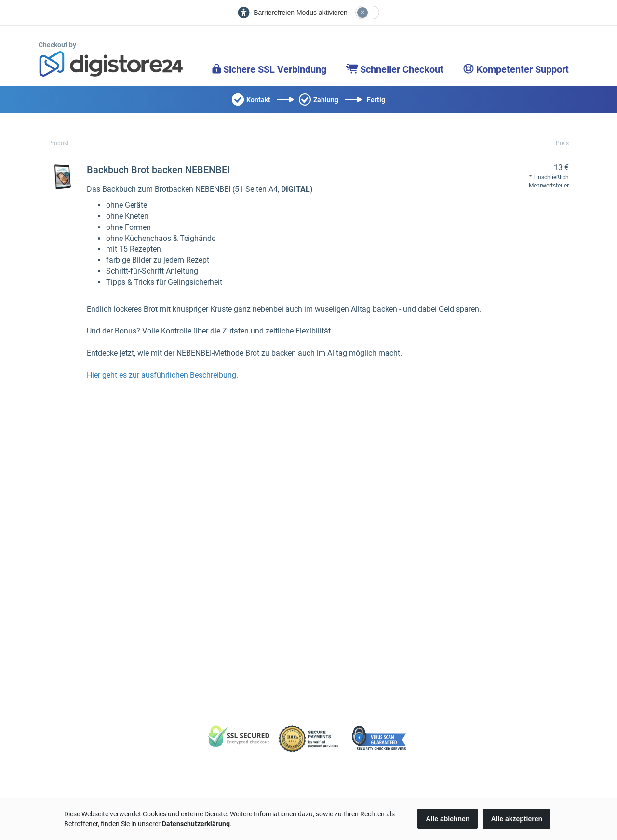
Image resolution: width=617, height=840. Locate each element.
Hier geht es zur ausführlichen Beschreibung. (162, 375)
